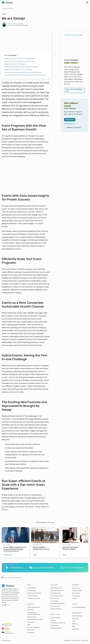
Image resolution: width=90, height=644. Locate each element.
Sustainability (76, 593)
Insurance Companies (33, 627)
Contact (74, 598)
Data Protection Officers (34, 593)
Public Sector (31, 630)
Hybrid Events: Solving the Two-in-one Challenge (21, 69)
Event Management (56, 588)
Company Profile (77, 591)
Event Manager (32, 588)
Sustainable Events (56, 628)
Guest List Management (57, 591)
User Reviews (76, 588)
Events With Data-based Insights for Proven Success (22, 61)
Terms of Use (85, 640)
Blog (10, 578)
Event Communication (57, 596)
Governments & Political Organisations (34, 613)
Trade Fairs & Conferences (58, 623)
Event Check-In (55, 598)
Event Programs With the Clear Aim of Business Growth (23, 58)
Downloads (75, 619)
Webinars (53, 620)
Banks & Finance (32, 617)
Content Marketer (32, 596)
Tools (74, 621)
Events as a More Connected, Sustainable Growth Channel (24, 67)
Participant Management (57, 604)
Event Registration (56, 593)
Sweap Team (76, 596)
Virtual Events (54, 601)
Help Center (76, 629)
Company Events (55, 618)
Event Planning (55, 606)
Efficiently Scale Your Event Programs (17, 64)
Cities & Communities (33, 607)
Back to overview (7, 8)
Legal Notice (68, 640)
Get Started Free (70, 121)
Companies (31, 610)
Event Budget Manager (79, 607)
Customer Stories (77, 616)
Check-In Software (56, 609)
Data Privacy (76, 640)
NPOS (29, 625)
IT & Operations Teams (34, 598)
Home (4, 578)
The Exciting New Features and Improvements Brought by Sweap (26, 72)
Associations (31, 622)
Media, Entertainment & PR (35, 619)
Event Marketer (32, 591)
